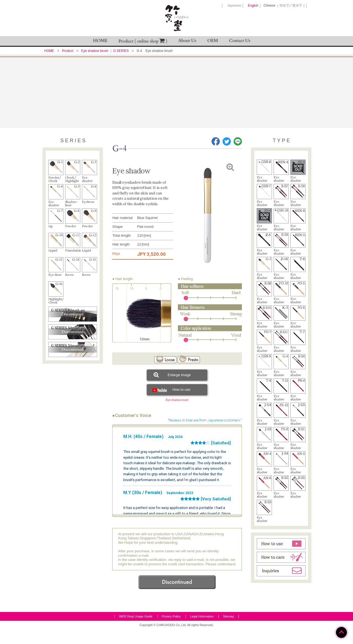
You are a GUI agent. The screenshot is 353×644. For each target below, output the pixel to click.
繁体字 (297, 6)
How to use (171, 390)
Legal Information (202, 631)
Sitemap (228, 631)
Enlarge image (172, 375)
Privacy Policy (171, 631)
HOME (100, 41)
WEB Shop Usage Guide (136, 631)
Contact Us (240, 41)
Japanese (234, 6)
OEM (213, 41)
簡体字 (284, 6)
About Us (187, 41)
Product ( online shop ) (143, 41)
